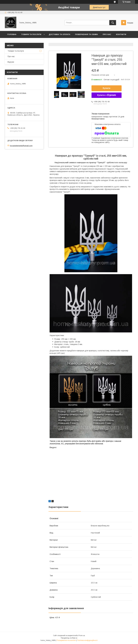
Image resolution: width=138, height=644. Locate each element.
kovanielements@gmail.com (21, 145)
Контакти (121, 34)
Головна (12, 34)
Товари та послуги (31, 34)
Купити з (106, 95)
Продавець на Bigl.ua (69, 638)
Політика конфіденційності (87, 640)
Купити (107, 88)
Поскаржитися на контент (66, 640)
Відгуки (11, 62)
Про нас (107, 34)
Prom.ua (82, 636)
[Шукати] (113, 23)
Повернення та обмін (86, 34)
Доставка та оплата (59, 34)
